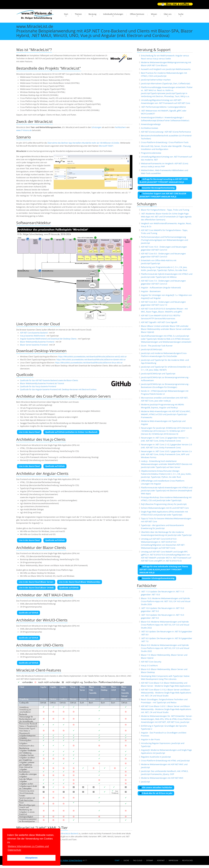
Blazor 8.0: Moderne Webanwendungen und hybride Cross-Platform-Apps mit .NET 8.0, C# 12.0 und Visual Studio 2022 (165, 648)
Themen (78, 14)
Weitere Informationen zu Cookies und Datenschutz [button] (28, 848)
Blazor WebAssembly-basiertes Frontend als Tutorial (42, 383)
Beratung (92, 14)
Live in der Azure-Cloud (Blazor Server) (36, 582)
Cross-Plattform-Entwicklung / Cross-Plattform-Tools (165, 142)
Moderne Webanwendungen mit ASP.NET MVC (162, 778)
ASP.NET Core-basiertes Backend (34, 333)
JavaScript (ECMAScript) (152, 349)
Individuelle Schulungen (113, 14)
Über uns (168, 14)
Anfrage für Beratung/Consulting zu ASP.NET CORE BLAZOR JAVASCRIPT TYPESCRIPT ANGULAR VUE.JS (164, 181)
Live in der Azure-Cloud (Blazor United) (36, 588)
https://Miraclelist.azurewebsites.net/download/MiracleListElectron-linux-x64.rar (89, 363)
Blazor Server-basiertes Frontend (34, 345)
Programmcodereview (151, 153)
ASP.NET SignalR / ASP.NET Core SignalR (159, 322)
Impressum (173, 860)
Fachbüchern (121, 127)
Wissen (154, 14)
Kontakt (161, 860)
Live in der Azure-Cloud (29, 432)
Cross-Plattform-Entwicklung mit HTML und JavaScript (165, 761)
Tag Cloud (138, 860)
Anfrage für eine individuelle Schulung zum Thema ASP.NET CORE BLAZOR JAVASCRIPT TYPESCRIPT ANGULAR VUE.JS (164, 570)
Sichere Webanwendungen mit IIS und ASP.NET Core (165, 508)
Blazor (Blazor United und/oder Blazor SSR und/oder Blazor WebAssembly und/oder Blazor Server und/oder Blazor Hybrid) (166, 329)
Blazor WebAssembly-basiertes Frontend (37, 342)
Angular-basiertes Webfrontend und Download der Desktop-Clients (48, 339)
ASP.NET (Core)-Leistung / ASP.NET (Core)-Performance (166, 132)
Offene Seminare (137, 14)
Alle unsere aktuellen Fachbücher (156, 787)
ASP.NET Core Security (151, 662)
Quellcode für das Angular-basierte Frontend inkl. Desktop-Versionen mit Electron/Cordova (58, 389)
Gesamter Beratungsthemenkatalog (157, 188)
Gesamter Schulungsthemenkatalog (157, 578)
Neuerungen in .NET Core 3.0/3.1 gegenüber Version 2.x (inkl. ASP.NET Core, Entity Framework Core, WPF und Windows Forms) (166, 454)
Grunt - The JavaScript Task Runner (157, 346)
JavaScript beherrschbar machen (156, 80)
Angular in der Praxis (150, 739)
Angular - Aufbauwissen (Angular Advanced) (161, 288)
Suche (181, 14)
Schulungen (96, 127)
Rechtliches (187, 860)
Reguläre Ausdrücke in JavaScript (156, 757)
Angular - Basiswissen (151, 291)
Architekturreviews (150, 128)
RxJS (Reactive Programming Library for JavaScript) (164, 504)
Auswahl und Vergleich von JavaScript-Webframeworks (166, 69)
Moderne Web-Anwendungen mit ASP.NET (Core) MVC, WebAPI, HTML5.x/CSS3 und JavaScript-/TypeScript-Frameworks (166, 414)
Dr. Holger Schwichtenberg (71, 860)
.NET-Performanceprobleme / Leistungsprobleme (163, 107)
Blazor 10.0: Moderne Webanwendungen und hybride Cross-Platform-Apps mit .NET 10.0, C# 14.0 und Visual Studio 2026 (166, 601)
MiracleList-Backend (70, 834)
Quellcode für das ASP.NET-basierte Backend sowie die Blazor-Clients (49, 380)
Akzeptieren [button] (31, 858)
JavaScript (145, 782)
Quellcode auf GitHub (55, 466)
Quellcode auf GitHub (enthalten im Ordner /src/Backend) (71, 432)
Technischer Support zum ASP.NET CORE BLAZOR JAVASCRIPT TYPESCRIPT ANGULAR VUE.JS (163, 195)
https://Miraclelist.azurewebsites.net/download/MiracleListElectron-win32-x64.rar (92, 357)
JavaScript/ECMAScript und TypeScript (158, 374)
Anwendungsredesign (151, 124)
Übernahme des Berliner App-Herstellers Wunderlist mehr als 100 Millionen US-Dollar (83, 143)
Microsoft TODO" (106, 146)
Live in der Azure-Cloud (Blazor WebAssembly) (80, 582)
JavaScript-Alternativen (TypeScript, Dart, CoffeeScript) (165, 83)
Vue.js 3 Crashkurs (149, 665)
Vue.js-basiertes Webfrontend (33, 336)
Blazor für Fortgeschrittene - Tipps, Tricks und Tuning (165, 210)
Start (66, 14)
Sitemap (150, 860)
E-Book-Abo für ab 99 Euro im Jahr (156, 793)
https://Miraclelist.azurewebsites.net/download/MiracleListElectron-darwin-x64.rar (91, 360)
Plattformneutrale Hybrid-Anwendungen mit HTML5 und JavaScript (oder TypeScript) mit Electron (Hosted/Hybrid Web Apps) (167, 491)
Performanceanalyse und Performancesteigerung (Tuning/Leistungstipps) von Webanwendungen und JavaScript (165, 240)
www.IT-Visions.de (24, 130)
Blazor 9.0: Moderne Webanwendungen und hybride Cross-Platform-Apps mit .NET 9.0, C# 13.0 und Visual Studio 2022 (165, 625)
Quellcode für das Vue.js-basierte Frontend (38, 386)
